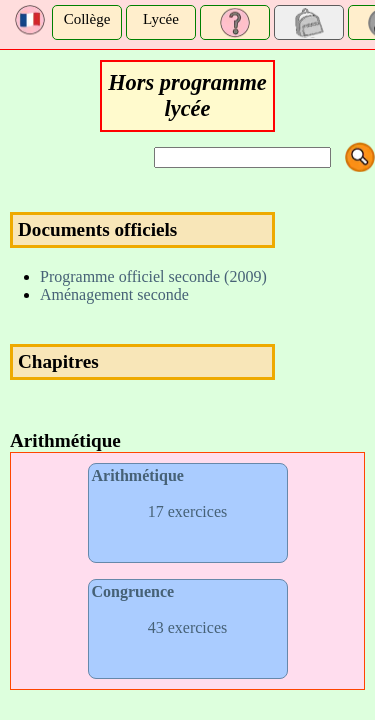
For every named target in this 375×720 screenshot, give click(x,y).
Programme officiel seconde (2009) (153, 276)
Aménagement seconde (114, 294)
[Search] (242, 157)
